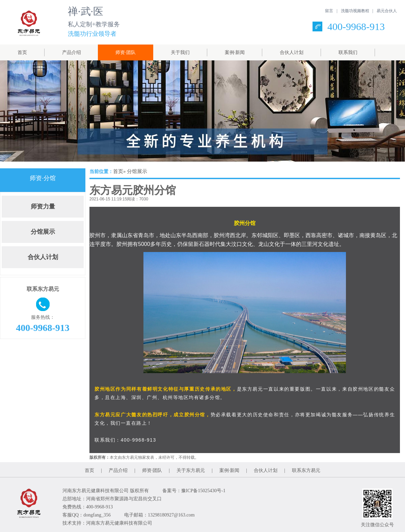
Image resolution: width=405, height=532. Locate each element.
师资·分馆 (43, 178)
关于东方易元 (191, 470)
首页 (22, 52)
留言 (329, 11)
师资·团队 (126, 52)
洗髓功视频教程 (355, 11)
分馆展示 (43, 232)
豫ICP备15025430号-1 (203, 491)
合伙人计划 (292, 52)
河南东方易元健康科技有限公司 (119, 523)
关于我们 (180, 52)
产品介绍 (72, 52)
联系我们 (348, 52)
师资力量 (43, 206)
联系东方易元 (306, 470)
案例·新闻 (235, 52)
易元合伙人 (387, 11)
